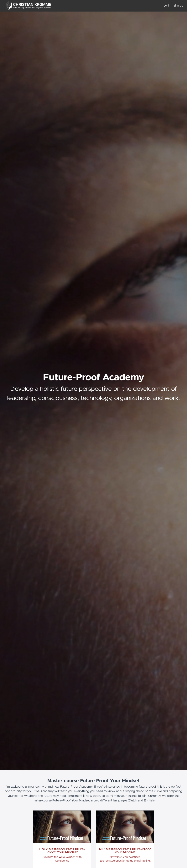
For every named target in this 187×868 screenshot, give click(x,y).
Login (167, 6)
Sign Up (178, 6)
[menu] (172, 6)
